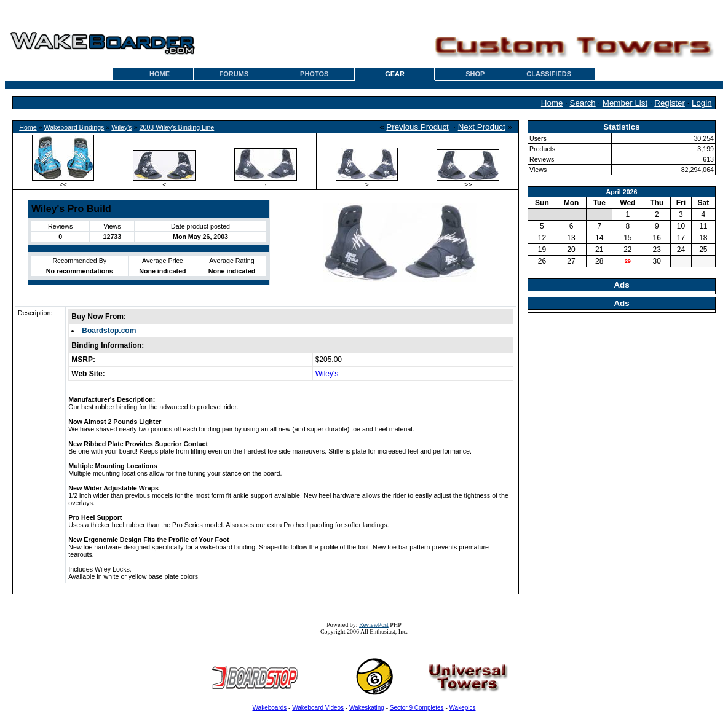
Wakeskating (367, 708)
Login (702, 103)
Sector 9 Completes (417, 708)
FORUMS (234, 74)
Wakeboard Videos (318, 708)
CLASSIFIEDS (549, 74)
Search (583, 103)
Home (552, 103)
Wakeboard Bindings (74, 127)
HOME (160, 74)
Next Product (482, 127)
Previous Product (417, 127)
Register (670, 103)
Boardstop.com (109, 331)
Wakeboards (270, 708)
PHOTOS (314, 74)
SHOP (475, 74)
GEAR (395, 74)
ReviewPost (374, 625)
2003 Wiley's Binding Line (177, 127)
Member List (625, 103)
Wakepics (463, 708)
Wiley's (121, 127)
